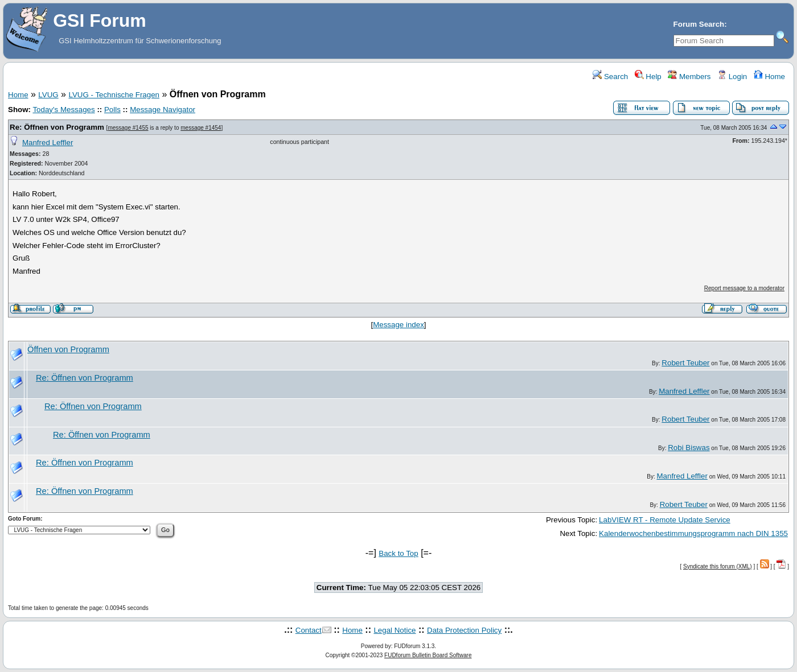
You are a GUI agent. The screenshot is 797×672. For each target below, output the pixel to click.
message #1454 (201, 128)
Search (610, 77)
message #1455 (128, 128)
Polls (112, 110)
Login (732, 77)
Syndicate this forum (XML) (718, 566)
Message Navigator (163, 110)
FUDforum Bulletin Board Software (428, 655)
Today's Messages (63, 110)
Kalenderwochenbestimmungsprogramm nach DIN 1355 (693, 533)
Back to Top (398, 553)
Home (769, 77)
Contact (309, 630)
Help (648, 77)
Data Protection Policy (464, 630)
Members (689, 77)
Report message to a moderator (744, 288)
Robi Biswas (689, 448)
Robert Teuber (685, 363)
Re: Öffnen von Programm (57, 127)
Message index (398, 325)
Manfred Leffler (48, 143)
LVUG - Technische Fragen (114, 95)
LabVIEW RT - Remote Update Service (665, 520)
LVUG (48, 95)
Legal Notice (395, 630)
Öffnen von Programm (68, 349)
